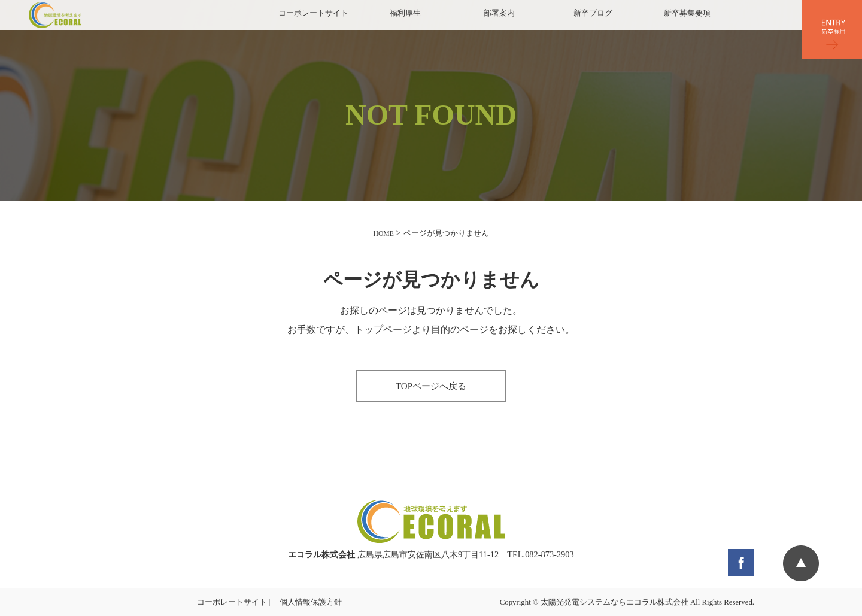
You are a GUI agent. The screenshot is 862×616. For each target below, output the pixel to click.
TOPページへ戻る (431, 386)
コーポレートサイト (313, 13)
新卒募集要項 (687, 13)
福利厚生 (405, 13)
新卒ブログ (593, 13)
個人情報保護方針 (311, 602)
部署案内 (499, 13)
